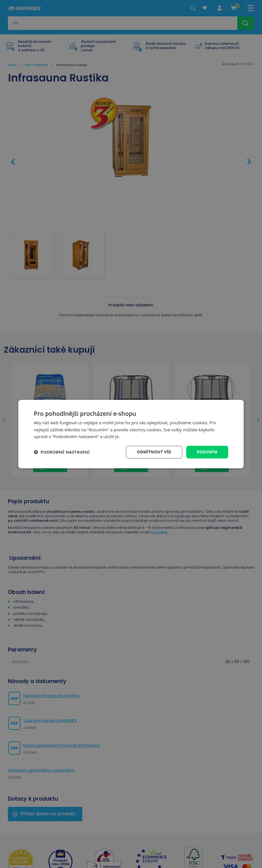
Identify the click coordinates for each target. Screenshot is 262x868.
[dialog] (131, 434)
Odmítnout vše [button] (154, 452)
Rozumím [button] (207, 452)
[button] (62, 452)
